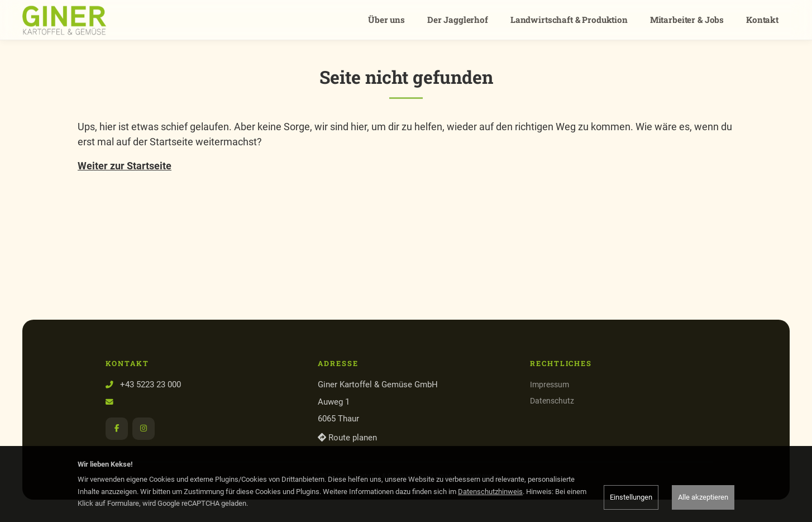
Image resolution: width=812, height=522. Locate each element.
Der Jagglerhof (458, 20)
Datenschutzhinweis (490, 492)
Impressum (550, 385)
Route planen (347, 438)
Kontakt (762, 20)
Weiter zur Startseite (125, 166)
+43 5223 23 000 (151, 385)
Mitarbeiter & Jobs (687, 20)
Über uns (386, 20)
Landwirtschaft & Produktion (569, 20)
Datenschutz (552, 401)
